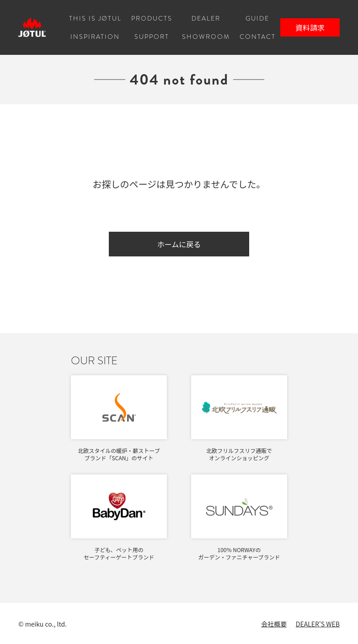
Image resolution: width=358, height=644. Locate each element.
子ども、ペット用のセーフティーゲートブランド (119, 553)
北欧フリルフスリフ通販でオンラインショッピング (239, 454)
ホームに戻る (179, 244)
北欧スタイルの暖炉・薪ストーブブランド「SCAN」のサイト (119, 454)
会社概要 (274, 624)
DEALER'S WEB (318, 624)
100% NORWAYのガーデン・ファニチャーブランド (239, 553)
